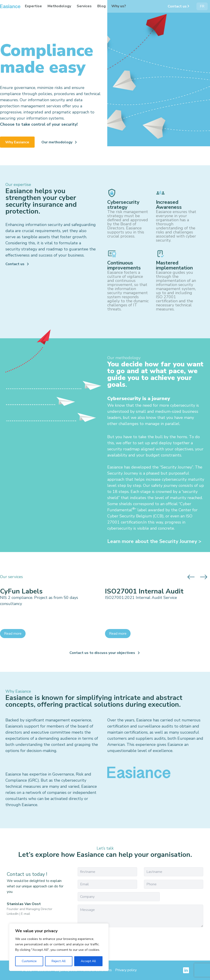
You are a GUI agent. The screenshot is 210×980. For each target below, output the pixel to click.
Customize (29, 961)
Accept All (88, 961)
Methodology (59, 6)
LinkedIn (13, 914)
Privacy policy (126, 970)
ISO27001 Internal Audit (144, 591)
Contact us (177, 6)
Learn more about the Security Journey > (154, 541)
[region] (59, 947)
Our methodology (57, 142)
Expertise (33, 6)
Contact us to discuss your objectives (102, 653)
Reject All (59, 961)
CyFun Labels (21, 591)
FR (202, 6)
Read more (13, 634)
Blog (101, 6)
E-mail (26, 914)
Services (84, 6)
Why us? (119, 6)
